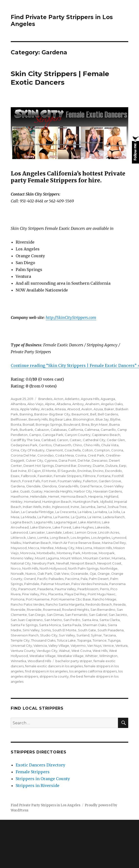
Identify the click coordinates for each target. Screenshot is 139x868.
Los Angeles (80, 538)
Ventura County (23, 651)
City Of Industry (32, 450)
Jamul (101, 507)
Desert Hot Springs (39, 466)
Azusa (98, 409)
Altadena (64, 404)
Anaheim (92, 404)
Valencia (40, 645)
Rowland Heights (75, 610)
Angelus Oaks (112, 404)
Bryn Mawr (99, 424)
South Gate (87, 630)
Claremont (54, 450)
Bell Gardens (108, 414)
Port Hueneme (38, 599)
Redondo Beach (99, 604)
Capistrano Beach (106, 435)
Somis (46, 630)
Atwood (74, 409)
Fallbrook (29, 476)
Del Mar (84, 460)
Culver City (34, 460)
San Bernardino (103, 610)
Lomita (43, 538)
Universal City (21, 645)
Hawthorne (20, 496)
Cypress (51, 460)
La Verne (94, 517)
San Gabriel (98, 615)
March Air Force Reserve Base (76, 543)
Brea (86, 424)
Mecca (34, 548)
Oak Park (45, 574)
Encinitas (84, 471)
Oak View (61, 574)
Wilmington (108, 656)
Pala (84, 579)
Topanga (84, 640)
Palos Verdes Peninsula (90, 584)
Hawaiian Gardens (108, 491)
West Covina (81, 651)
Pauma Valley (65, 589)
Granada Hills (68, 486)
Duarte (98, 466)
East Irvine (19, 471)
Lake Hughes (83, 527)
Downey (85, 466)
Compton (102, 450)
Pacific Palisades (50, 579)
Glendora (49, 486)
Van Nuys (94, 645)
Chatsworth (62, 445)
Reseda (119, 604)
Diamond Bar (66, 466)
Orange (104, 574)
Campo (35, 435)
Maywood (19, 548)
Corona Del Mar (23, 455)
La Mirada (28, 517)
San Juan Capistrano (27, 620)
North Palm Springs (83, 568)
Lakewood (19, 532)
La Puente (61, 517)
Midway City (65, 548)
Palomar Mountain (55, 584)
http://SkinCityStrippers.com (71, 317)
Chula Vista (110, 445)
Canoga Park (53, 435)
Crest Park (96, 455)
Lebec (68, 532)
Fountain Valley (70, 481)
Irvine (75, 507)
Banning (26, 414)
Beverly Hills (38, 419)
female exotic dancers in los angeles (54, 666)
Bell (93, 414)
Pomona (18, 599)
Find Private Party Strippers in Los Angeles (46, 805)
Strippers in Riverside (37, 786)
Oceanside (79, 574)
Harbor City (83, 491)
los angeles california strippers (93, 671)
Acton (59, 399)
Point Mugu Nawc (102, 594)
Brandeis (45, 399)
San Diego (37, 615)
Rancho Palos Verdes (27, 604)
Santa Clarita (110, 620)
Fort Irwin (49, 481)
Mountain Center (97, 558)
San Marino (53, 620)
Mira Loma (84, 548)
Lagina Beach (22, 522)
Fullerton (90, 481)
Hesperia (95, 496)
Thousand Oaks (43, 640)
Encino (98, 471)
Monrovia (28, 553)
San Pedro (72, 620)
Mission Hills (103, 548)
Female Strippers (68, 476)
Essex (15, 476)
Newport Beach (83, 563)
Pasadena (45, 589)
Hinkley (17, 502)
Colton (87, 450)
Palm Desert (99, 579)
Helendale (38, 496)
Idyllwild (106, 502)
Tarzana (110, 635)
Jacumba (88, 507)
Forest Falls (31, 481)
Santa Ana (90, 620)
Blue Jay (102, 419)
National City (21, 563)
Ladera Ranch (114, 517)
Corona (117, 450)
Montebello (46, 553)
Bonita (16, 424)
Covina (81, 455)
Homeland (32, 502)
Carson (63, 440)
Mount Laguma (47, 558)
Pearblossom (88, 589)
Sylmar (96, 635)
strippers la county (54, 676)
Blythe (115, 419)
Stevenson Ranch (25, 635)
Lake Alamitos (89, 522)
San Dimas (55, 615)
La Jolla (114, 512)
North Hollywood (53, 568)
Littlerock (18, 538)
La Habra (85, 512)
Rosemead (52, 610)
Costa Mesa (64, 455)
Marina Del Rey (114, 543)
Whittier (91, 656)
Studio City (49, 635)
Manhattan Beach (37, 543)
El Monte (49, 471)
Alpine (50, 404)
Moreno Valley (22, 558)
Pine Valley (31, 594)
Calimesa (92, 430)
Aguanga (108, 399)
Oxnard (30, 579)
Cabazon (42, 430)
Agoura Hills (90, 399)
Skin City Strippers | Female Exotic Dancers (60, 78)
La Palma (45, 517)
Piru (44, 594)
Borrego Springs (49, 424)
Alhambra (18, 404)
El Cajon (34, 471)
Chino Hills (92, 445)
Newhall (63, 563)
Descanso (100, 460)
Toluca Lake (66, 640)
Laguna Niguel (65, 522)
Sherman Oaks (94, 625)
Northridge (109, 568)
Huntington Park (86, 502)
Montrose (90, 553)
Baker (109, 409)
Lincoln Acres (109, 532)
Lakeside (102, 527)
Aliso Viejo (35, 404)
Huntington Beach (57, 502)
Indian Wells (32, 507)
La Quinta (78, 517)
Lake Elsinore (41, 527)
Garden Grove (110, 481)
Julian (15, 512)
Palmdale (32, 584)
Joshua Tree (117, 507)
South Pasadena (111, 630)
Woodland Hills (39, 661)
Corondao (46, 455)
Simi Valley (31, 630)
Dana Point (67, 460)
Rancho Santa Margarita (65, 604)
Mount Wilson (71, 558)
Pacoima (72, 579)
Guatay (37, 491)
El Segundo (67, 471)
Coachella (73, 450)
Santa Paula (72, 625)
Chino (77, 445)
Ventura (121, 645)
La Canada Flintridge (37, 512)
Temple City (20, 640)
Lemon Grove (86, 532)
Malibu (16, 543)
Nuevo (31, 574)
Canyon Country (78, 435)
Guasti (25, 491)
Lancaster (37, 532)
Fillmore (89, 476)
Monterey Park (69, 553)
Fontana (104, 476)
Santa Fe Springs (24, 625)
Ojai (93, 574)
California (76, 430)
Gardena (18, 486)
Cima (15, 450)
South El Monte (64, 630)
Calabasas (59, 430)
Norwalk (17, 574)
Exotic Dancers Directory (40, 765)
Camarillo (108, 430)
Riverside (18, 610)
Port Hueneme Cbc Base (71, 599)
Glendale (33, 486)
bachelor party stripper (74, 661)
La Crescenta (66, 512)
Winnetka (18, 661)
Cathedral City (94, 440)
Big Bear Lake (60, 419)
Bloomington (84, 419)
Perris (104, 589)
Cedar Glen (116, 440)
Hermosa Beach (74, 496)
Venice (108, 645)
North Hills (30, 568)
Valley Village (59, 645)
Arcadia (47, 409)
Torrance (100, 640)
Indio (47, 507)
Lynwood (119, 538)
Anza (15, 409)
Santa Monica (50, 625)
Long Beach (59, 538)
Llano (32, 538)
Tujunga (114, 640)
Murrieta (118, 558)
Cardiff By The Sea (25, 440)
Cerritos (45, 445)
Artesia (60, 409)
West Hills (100, 651)
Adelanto (72, 399)
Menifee (47, 548)
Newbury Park (43, 563)
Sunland (83, 635)
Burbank (26, 430)
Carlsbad (48, 440)
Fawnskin (45, 476)
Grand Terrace (91, 486)
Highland (111, 496)
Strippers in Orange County (43, 779)
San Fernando (76, 615)
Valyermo (78, 645)
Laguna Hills (43, 522)
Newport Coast (109, 563)
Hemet (54, 496)
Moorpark (107, 553)
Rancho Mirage (104, 599)
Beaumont (80, 414)
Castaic (75, 440)
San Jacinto (118, 615)
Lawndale (54, 532)
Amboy (78, 404)
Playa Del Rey (75, 594)
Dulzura (112, 466)
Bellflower (19, 419)
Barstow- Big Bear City (52, 414)
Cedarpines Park (24, 445)
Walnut (64, 651)
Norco (16, 568)
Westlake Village (43, 656)
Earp (123, 466)
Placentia (56, 594)
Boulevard (72, 424)
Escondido (113, 471)
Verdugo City (47, 651)
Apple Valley (30, 409)
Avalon (87, 409)
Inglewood (61, 507)
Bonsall (28, 424)
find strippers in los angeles (46, 671)
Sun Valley (67, 635)
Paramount (27, 589)
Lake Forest (62, 527)
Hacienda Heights (58, 491)
